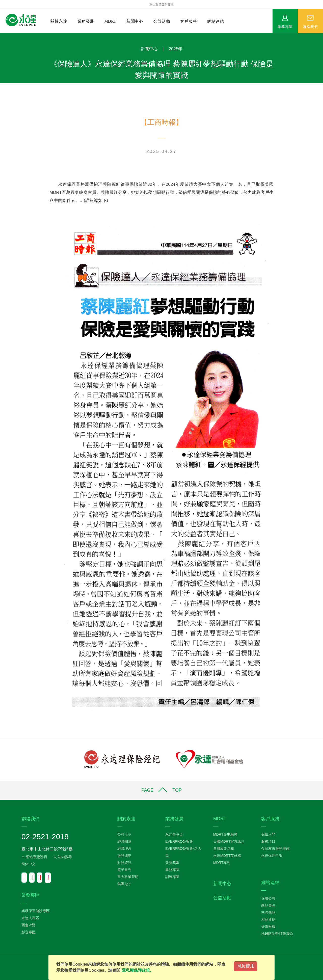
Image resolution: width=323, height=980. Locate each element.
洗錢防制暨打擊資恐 (277, 934)
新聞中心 (135, 21)
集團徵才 (124, 884)
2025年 (176, 49)
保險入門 (268, 834)
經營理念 (124, 849)
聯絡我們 (310, 27)
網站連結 (216, 21)
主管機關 (268, 912)
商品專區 (268, 905)
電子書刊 (124, 870)
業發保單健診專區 (36, 911)
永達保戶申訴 (272, 856)
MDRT (110, 21)
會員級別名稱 (224, 849)
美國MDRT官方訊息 (229, 841)
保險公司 (268, 898)
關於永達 (59, 21)
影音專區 (29, 932)
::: (2, 35)
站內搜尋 (62, 857)
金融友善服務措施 (275, 849)
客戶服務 (189, 21)
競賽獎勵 (172, 863)
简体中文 (29, 864)
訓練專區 (172, 877)
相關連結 (268, 919)
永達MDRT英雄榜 (227, 856)
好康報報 (268, 926)
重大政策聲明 (128, 877)
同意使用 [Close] (246, 966)
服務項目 (268, 841)
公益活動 (162, 21)
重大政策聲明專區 (161, 5)
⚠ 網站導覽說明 (34, 857)
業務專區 (285, 27)
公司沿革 (124, 834)
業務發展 (86, 21)
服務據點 (124, 856)
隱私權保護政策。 (138, 970)
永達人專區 (30, 918)
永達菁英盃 (174, 834)
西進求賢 (29, 925)
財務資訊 (124, 863)
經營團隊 (124, 841)
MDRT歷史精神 (225, 834)
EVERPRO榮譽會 (179, 841)
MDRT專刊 (222, 863)
